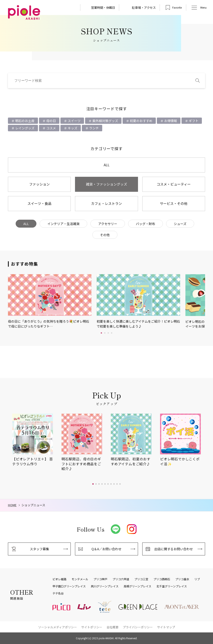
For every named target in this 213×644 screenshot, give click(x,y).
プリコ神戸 (100, 579)
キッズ (72, 128)
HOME (12, 505)
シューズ (180, 224)
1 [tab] (101, 333)
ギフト (193, 121)
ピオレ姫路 (59, 579)
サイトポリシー (92, 627)
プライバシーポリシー (138, 627)
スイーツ (74, 121)
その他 (105, 235)
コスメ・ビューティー (174, 184)
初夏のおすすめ (141, 121)
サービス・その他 (174, 203)
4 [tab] (112, 333)
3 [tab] (108, 333)
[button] (93, 484)
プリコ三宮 (141, 579)
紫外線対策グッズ (105, 121)
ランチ (94, 128)
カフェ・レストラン (106, 203)
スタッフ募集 (39, 549)
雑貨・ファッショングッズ (106, 184)
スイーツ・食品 (39, 203)
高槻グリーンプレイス (137, 586)
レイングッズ (25, 128)
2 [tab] (105, 333)
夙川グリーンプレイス (105, 586)
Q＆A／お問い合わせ (106, 549)
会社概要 (112, 627)
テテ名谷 (58, 593)
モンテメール (80, 579)
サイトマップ (166, 627)
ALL (107, 165)
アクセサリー (108, 224)
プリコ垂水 (182, 579)
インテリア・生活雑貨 (63, 224)
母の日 (51, 121)
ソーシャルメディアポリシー (58, 627)
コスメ (51, 128)
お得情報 (170, 121)
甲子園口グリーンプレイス (69, 586)
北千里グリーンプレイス (172, 586)
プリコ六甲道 (121, 579)
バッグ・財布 (145, 224)
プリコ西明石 (162, 579)
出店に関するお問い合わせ (174, 549)
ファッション (39, 184)
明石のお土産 (25, 121)
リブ (197, 579)
